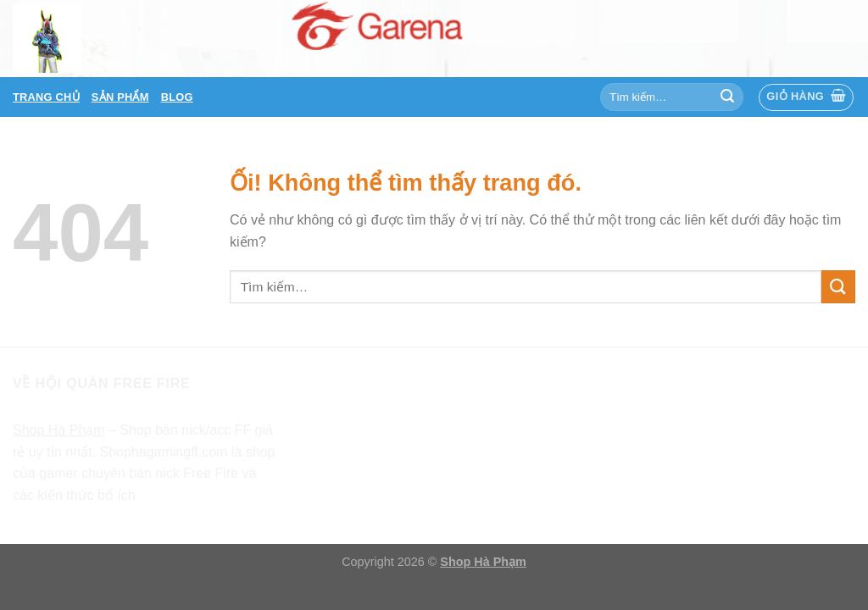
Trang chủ (46, 97)
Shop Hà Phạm (483, 562)
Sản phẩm (120, 97)
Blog (177, 97)
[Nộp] (728, 97)
